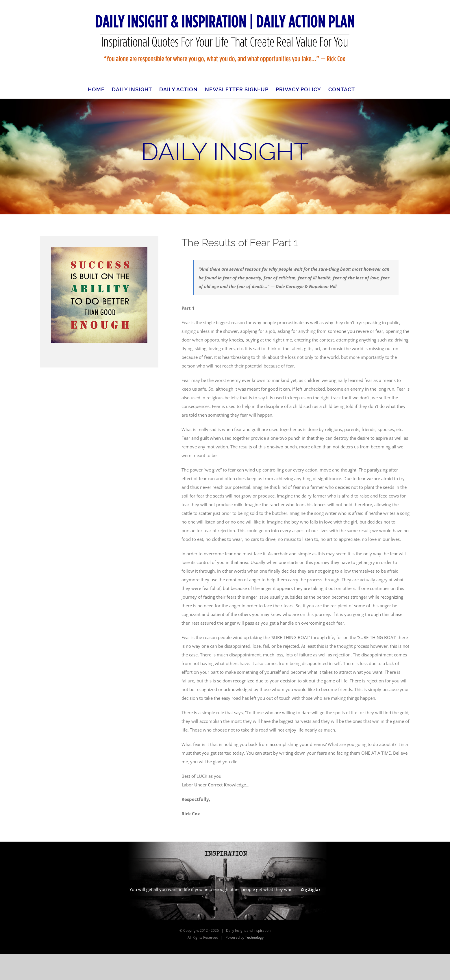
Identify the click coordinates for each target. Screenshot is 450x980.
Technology (254, 937)
